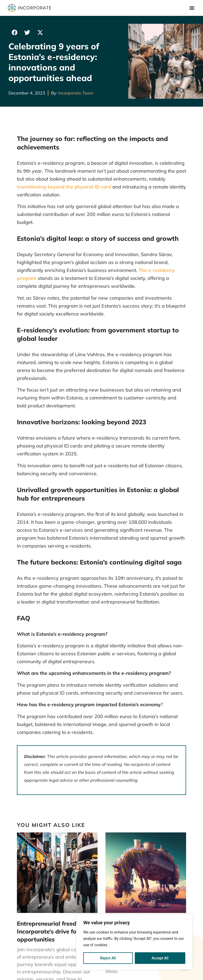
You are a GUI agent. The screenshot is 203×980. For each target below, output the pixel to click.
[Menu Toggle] (192, 8)
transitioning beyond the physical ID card (64, 187)
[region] (134, 942)
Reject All (108, 958)
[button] (14, 32)
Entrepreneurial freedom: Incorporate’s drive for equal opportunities (56, 932)
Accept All (160, 958)
